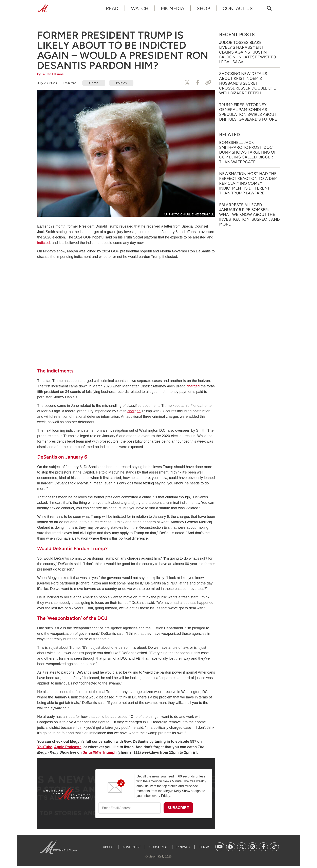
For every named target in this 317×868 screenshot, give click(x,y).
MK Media (173, 8)
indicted (43, 243)
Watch (140, 8)
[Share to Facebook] (198, 83)
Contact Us (238, 8)
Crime (94, 83)
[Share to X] (187, 83)
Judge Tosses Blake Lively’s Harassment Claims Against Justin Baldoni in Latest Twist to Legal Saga (248, 52)
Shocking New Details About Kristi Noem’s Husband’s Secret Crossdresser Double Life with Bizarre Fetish (248, 83)
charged (193, 386)
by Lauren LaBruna (50, 74)
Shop (203, 8)
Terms (205, 847)
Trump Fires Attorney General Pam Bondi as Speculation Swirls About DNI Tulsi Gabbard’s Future (248, 112)
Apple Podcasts (68, 747)
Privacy (183, 847)
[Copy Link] (208, 83)
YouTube (45, 747)
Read (112, 8)
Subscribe (158, 847)
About (108, 847)
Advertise (132, 847)
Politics (121, 83)
